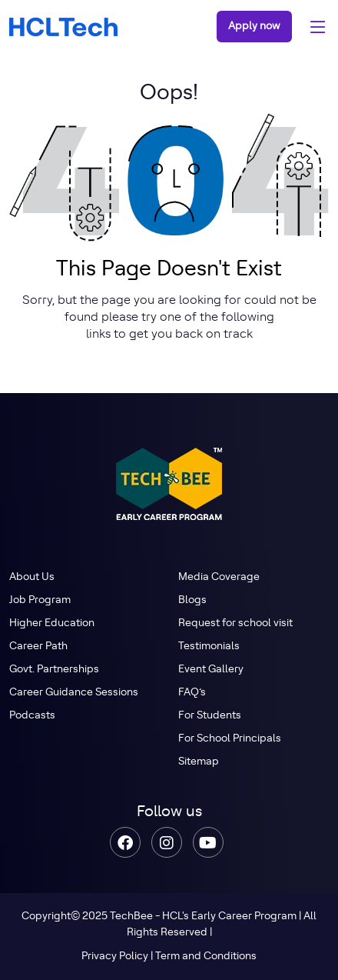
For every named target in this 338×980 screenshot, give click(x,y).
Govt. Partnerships (54, 669)
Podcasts (32, 715)
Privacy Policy (115, 956)
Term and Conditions (206, 956)
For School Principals (230, 738)
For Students (210, 715)
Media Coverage (219, 577)
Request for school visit (235, 623)
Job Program (40, 600)
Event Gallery (211, 669)
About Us (32, 577)
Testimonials (209, 646)
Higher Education (52, 623)
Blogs (192, 600)
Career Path (38, 646)
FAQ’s (192, 692)
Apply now (254, 26)
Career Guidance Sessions (74, 692)
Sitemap (199, 762)
